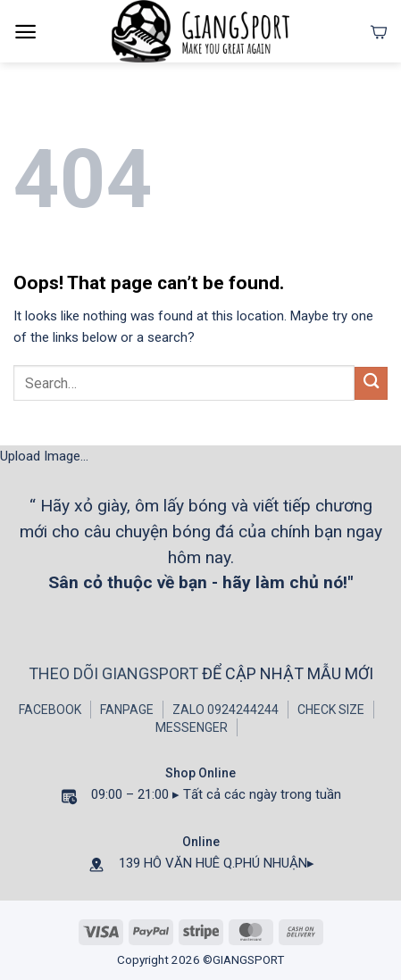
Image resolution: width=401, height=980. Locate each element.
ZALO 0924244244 (226, 710)
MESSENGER (192, 727)
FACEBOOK (50, 710)
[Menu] (25, 32)
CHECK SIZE (331, 710)
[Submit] (371, 383)
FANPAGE (127, 710)
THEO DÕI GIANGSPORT (115, 673)
